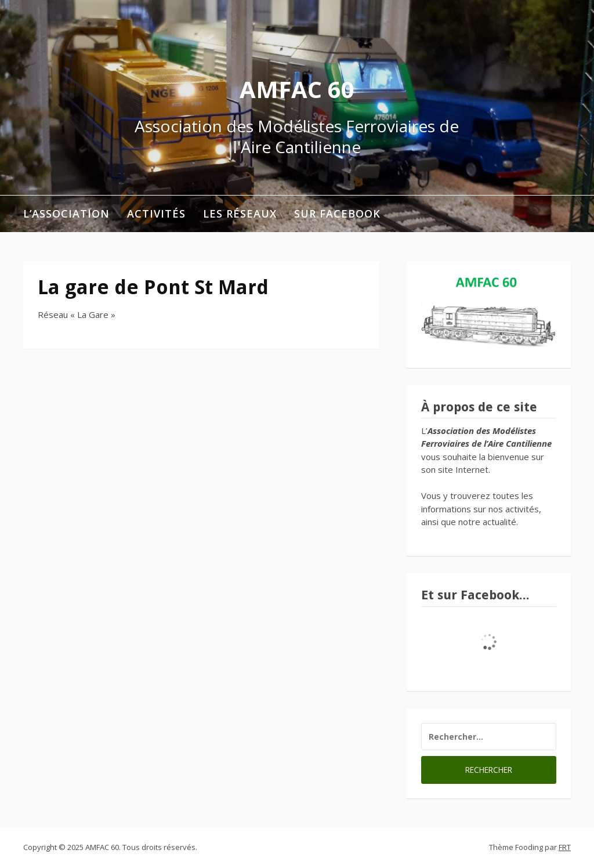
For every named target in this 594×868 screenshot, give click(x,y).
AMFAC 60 (297, 89)
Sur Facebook (337, 214)
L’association (66, 214)
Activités (156, 214)
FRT (565, 847)
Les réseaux (240, 214)
